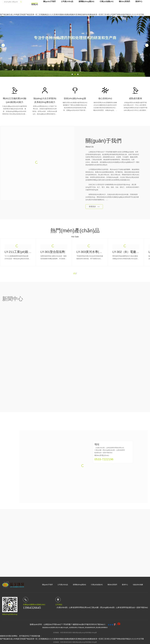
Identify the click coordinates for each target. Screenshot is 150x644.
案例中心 (139, 19)
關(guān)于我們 (49, 19)
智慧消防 (63, 633)
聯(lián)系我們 (124, 19)
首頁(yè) (35, 33)
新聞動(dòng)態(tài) (86, 19)
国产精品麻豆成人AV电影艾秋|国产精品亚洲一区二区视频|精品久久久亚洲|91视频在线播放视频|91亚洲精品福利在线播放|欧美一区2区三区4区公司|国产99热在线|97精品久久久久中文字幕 (72, 639)
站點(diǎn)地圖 (138, 585)
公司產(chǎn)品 (67, 19)
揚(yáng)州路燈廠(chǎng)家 (88, 633)
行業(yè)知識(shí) (107, 19)
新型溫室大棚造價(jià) (73, 633)
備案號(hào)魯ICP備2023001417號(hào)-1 (89, 624)
